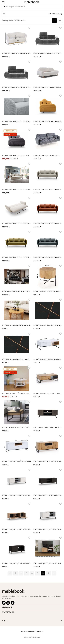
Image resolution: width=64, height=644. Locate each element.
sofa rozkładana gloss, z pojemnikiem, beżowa (48, 189)
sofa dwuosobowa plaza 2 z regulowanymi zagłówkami (48, 53)
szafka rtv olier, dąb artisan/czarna (48, 461)
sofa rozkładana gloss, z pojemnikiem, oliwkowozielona (16, 257)
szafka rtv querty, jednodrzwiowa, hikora (48, 563)
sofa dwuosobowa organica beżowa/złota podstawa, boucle (16, 53)
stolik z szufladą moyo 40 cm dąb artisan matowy (16, 427)
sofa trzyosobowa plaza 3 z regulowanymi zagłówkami (16, 291)
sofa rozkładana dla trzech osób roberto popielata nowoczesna (48, 155)
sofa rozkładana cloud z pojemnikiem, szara (16, 155)
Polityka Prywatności (28, 631)
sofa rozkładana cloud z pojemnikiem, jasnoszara (16, 121)
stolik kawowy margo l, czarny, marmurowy (48, 325)
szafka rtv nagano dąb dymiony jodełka (48, 427)
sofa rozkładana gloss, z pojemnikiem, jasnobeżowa (16, 223)
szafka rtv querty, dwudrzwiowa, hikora (16, 529)
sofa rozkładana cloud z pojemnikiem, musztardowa (48, 121)
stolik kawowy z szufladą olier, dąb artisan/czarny (48, 393)
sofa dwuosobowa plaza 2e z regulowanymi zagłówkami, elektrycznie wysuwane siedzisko (16, 87)
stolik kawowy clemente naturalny (16, 325)
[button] (56, 14)
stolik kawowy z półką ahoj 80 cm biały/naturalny (16, 393)
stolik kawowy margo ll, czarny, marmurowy (16, 359)
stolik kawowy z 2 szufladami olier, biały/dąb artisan (48, 359)
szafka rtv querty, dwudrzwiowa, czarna (48, 495)
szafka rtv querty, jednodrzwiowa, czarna (16, 563)
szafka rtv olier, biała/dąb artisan (16, 461)
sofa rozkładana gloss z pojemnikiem (16, 189)
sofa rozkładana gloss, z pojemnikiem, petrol (48, 257)
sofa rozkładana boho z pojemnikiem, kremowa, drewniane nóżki (48, 87)
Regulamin (39, 631)
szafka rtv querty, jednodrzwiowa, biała (48, 529)
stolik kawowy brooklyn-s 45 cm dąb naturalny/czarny (48, 291)
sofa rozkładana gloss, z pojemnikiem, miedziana (48, 223)
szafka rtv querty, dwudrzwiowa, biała (16, 495)
